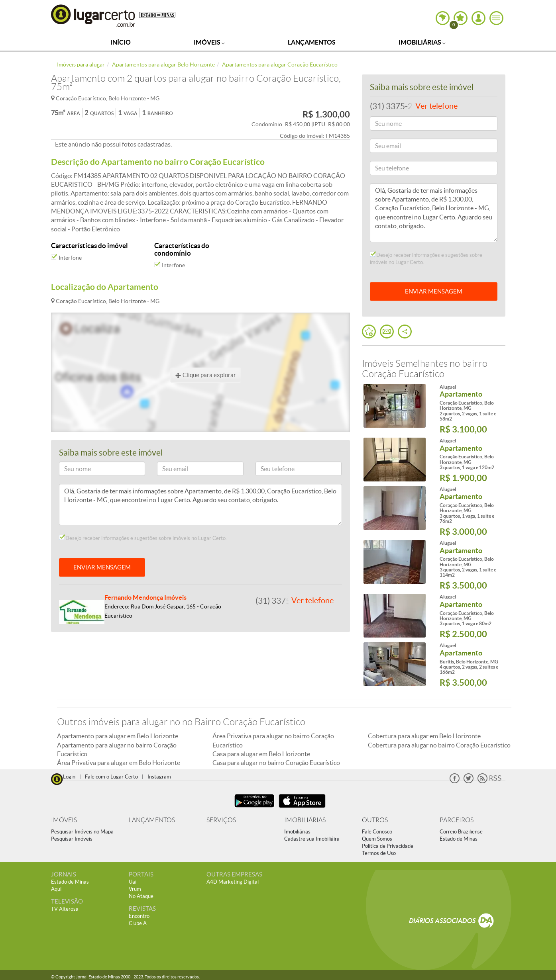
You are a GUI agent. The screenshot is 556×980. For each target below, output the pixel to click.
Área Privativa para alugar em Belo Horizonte (119, 763)
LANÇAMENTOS (152, 820)
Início (121, 42)
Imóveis (209, 42)
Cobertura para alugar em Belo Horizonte (424, 736)
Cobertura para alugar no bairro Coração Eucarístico (439, 745)
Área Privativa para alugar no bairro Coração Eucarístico (273, 740)
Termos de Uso (379, 853)
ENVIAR (434, 291)
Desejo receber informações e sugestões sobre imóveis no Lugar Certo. (143, 538)
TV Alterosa (65, 909)
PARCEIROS (457, 820)
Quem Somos (377, 839)
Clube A (138, 923)
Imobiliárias (422, 42)
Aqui (56, 889)
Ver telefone (312, 601)
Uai (133, 882)
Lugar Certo (93, 15)
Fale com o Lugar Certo (111, 777)
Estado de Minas (459, 839)
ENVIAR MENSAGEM (102, 567)
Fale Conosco (377, 832)
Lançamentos (312, 42)
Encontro (139, 916)
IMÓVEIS (64, 820)
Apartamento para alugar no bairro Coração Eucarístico (117, 749)
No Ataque (141, 896)
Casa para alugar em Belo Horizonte (261, 754)
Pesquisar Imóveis (72, 839)
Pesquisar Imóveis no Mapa (82, 832)
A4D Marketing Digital (233, 882)
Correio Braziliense (461, 832)
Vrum (135, 889)
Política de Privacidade (388, 846)
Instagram (159, 777)
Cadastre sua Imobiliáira (312, 839)
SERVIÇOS (221, 820)
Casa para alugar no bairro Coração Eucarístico (276, 763)
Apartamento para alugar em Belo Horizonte (118, 736)
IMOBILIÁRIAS (305, 820)
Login (69, 777)
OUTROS (375, 820)
